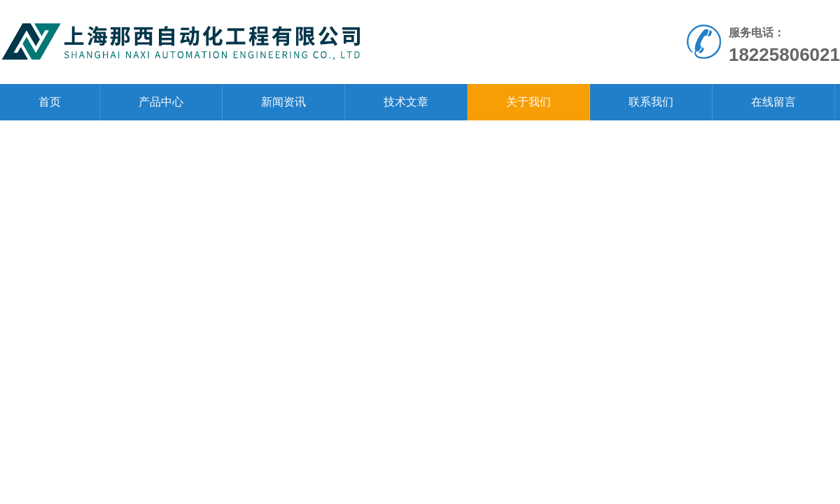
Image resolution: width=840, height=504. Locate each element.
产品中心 (161, 102)
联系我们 (651, 102)
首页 (50, 102)
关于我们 (528, 102)
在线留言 (773, 102)
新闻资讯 (283, 102)
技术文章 (406, 102)
